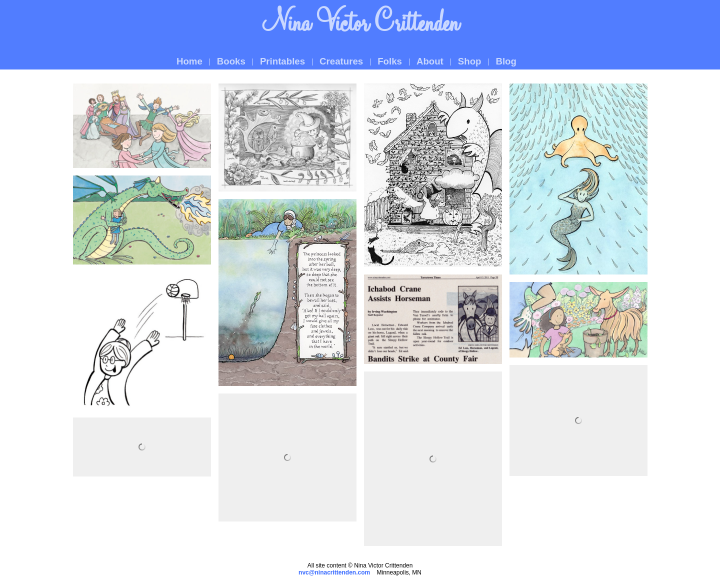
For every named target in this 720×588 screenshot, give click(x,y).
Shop (470, 61)
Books (231, 61)
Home (189, 61)
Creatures (341, 61)
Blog (506, 61)
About (430, 61)
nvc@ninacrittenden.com (334, 572)
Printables (282, 61)
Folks (390, 61)
